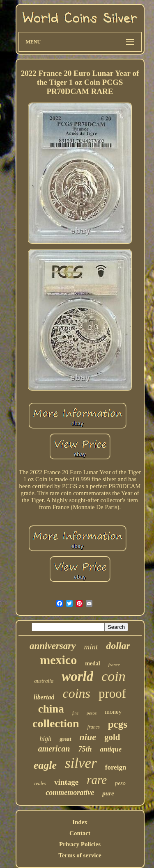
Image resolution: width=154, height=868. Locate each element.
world (77, 676)
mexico (58, 660)
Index (80, 822)
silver (81, 763)
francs (94, 727)
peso (120, 783)
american (54, 749)
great (66, 739)
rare (97, 780)
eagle (45, 765)
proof (112, 693)
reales (40, 783)
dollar (118, 646)
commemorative (70, 793)
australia (44, 681)
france (114, 665)
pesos (92, 713)
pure (108, 793)
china (51, 709)
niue (88, 737)
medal (93, 664)
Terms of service (80, 855)
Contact (80, 833)
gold (112, 737)
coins (76, 693)
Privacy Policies (80, 844)
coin (114, 676)
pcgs (118, 724)
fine (75, 713)
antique (111, 749)
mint (91, 647)
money (113, 712)
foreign (116, 767)
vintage (66, 782)
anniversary (53, 646)
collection (56, 723)
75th (85, 749)
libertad (44, 697)
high (46, 739)
